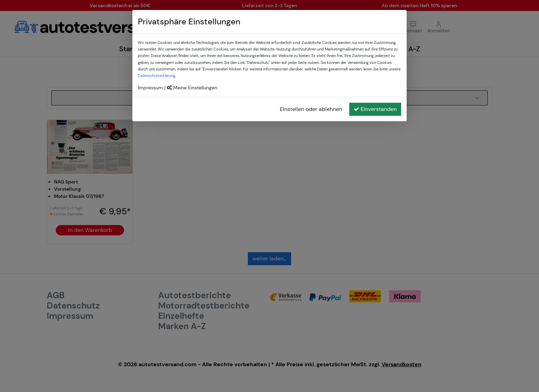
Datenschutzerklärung (157, 76)
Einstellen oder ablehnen (311, 109)
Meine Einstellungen (192, 88)
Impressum (150, 88)
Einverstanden (375, 109)
